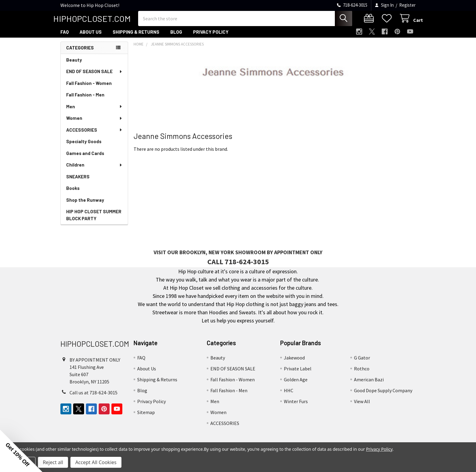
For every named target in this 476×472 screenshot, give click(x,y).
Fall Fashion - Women (89, 89)
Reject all (53, 462)
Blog (176, 37)
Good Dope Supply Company (383, 396)
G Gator (362, 363)
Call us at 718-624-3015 (93, 398)
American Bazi (369, 385)
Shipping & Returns (136, 37)
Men (94, 112)
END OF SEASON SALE (94, 77)
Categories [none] (80, 53)
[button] (21, 451)
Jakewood (294, 363)
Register (407, 5)
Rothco (362, 374)
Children (94, 170)
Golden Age (296, 385)
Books (73, 194)
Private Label (298, 374)
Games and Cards (85, 159)
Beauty (74, 65)
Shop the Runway (85, 205)
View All (362, 407)
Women (94, 123)
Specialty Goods (84, 147)
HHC (289, 396)
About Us (91, 37)
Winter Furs (296, 407)
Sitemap (146, 418)
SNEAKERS (78, 182)
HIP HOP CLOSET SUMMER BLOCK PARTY (94, 220)
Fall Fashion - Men (85, 100)
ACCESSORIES (94, 135)
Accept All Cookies (96, 462)
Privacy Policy (211, 37)
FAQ (65, 37)
